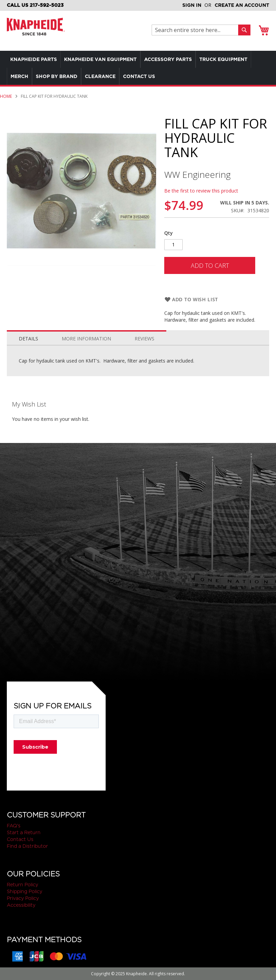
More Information (86, 339)
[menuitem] (35, 59)
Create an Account (242, 5)
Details (28, 339)
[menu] (138, 68)
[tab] (28, 337)
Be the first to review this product (201, 191)
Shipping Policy (25, 891)
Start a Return (24, 832)
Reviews (144, 339)
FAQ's (14, 826)
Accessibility (21, 905)
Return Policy (22, 885)
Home (6, 96)
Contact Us (20, 839)
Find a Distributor (27, 846)
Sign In (192, 5)
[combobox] (197, 30)
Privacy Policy (23, 898)
